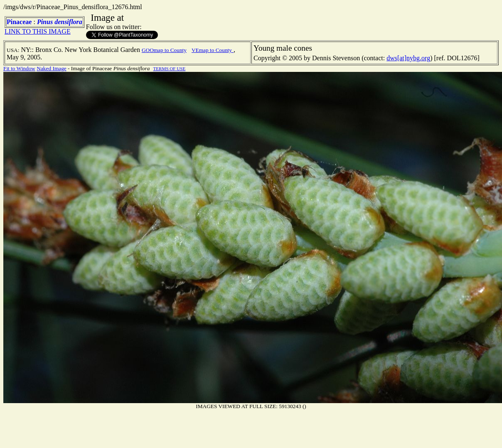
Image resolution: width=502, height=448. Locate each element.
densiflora (68, 22)
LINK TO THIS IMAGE (38, 31)
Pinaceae (19, 22)
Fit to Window (19, 68)
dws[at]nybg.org (408, 58)
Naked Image (51, 68)
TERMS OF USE (170, 69)
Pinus (45, 22)
